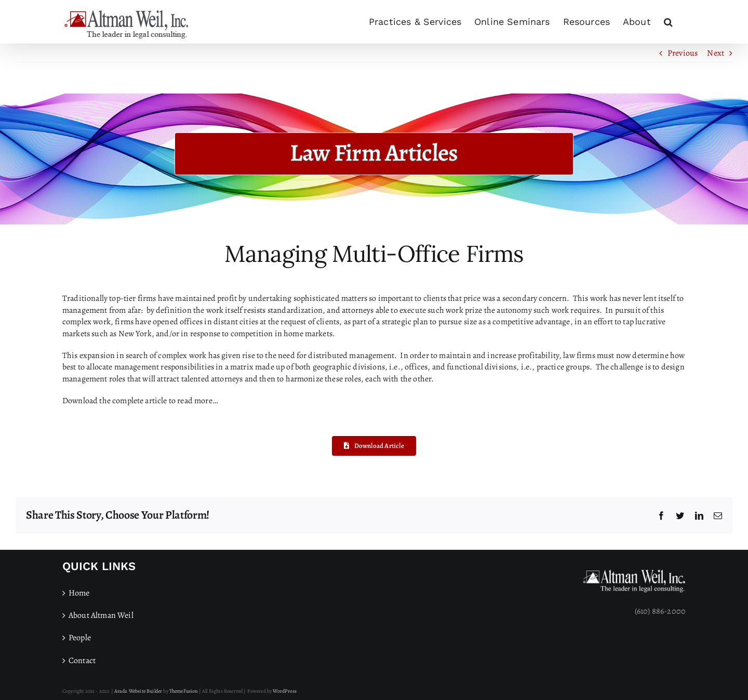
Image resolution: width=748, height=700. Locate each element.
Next (716, 53)
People (80, 638)
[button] (668, 22)
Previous (683, 53)
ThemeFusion (184, 691)
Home (79, 593)
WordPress (284, 691)
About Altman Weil (101, 615)
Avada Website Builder (138, 691)
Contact (82, 661)
